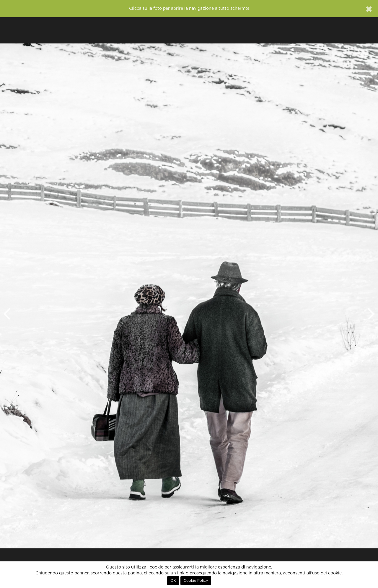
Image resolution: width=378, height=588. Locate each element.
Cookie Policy (196, 581)
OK (173, 581)
